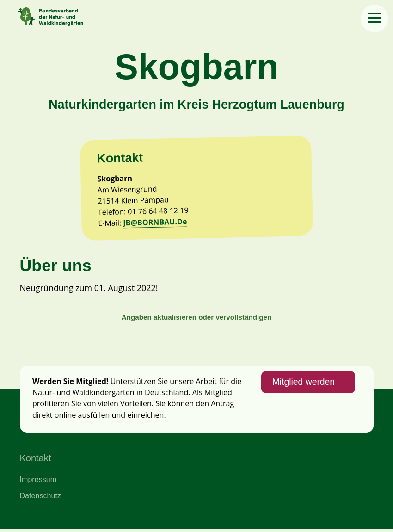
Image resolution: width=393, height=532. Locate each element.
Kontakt (36, 460)
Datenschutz (41, 498)
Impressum (38, 482)
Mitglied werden (303, 384)
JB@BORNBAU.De (156, 223)
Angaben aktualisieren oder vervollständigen (196, 319)
